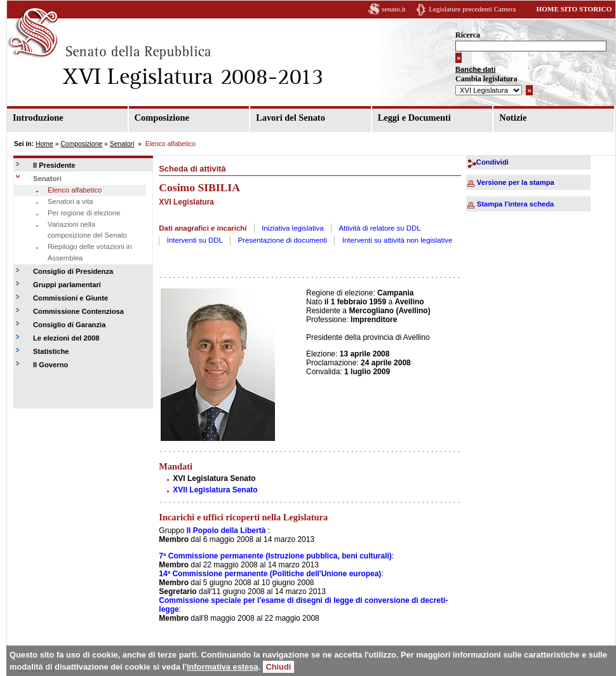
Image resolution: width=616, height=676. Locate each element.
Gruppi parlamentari (67, 285)
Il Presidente (54, 165)
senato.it (394, 9)
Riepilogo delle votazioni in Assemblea (90, 252)
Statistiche (51, 351)
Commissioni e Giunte (70, 298)
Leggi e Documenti (414, 118)
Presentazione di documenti (283, 240)
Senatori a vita (70, 201)
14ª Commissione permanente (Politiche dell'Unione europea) (270, 574)
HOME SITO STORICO (574, 9)
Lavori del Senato (291, 118)
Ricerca (468, 35)
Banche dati (475, 69)
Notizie (513, 118)
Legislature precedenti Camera (472, 9)
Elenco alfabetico (75, 190)
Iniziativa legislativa (293, 228)
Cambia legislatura (486, 79)
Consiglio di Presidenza (73, 271)
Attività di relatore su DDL (379, 228)
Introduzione (38, 118)
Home (44, 144)
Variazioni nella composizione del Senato (87, 230)
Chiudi (279, 667)
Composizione (162, 118)
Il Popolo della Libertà (226, 531)
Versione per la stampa (516, 182)
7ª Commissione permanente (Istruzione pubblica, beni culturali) (275, 556)
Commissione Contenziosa (78, 311)
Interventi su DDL (195, 240)
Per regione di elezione (84, 213)
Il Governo (50, 365)
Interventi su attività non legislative (398, 240)
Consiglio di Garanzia (69, 325)
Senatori (122, 144)
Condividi (492, 162)
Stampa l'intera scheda (515, 204)
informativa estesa (222, 667)
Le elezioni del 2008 (66, 338)
